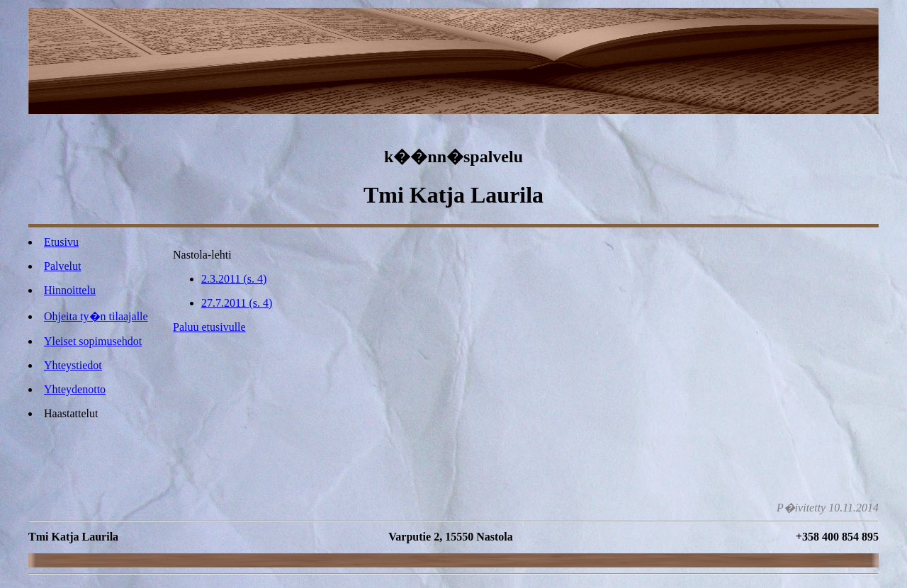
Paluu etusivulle (209, 327)
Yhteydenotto (75, 389)
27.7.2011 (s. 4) (237, 303)
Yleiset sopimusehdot (93, 341)
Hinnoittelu (70, 290)
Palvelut (62, 266)
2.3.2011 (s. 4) (234, 279)
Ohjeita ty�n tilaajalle (96, 316)
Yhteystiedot (73, 365)
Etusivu (61, 242)
